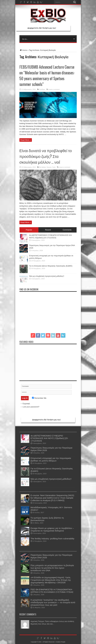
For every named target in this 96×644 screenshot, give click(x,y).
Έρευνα (49, 167)
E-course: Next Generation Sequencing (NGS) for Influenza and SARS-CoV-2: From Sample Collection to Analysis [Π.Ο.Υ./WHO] (52, 498)
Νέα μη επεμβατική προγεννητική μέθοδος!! (47, 276)
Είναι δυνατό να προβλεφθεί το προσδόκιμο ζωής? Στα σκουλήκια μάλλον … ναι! (46, 156)
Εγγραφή (26, 404)
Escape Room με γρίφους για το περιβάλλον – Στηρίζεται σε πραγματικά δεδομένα (52, 529)
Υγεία (54, 167)
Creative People (60, 642)
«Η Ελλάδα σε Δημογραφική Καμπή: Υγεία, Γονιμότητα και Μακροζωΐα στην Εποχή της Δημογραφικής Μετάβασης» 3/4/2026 (51, 580)
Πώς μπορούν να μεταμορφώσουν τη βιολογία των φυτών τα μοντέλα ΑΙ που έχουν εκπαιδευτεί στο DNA (52, 568)
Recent (48, 230)
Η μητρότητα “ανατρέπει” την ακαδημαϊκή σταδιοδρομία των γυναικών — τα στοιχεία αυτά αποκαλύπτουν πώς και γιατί (53, 602)
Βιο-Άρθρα (43, 167)
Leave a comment (54, 89)
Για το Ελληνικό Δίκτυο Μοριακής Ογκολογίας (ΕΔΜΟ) (51, 266)
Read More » (26, 140)
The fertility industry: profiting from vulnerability (52, 539)
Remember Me (39, 398)
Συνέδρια (42, 89)
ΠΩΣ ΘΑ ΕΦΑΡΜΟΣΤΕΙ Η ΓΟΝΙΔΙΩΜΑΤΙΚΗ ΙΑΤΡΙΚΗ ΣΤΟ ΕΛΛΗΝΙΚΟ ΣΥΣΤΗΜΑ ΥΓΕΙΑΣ (52, 591)
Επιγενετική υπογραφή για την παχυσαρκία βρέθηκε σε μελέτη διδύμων (51, 459)
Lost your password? (31, 407)
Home (23, 50)
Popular (29, 230)
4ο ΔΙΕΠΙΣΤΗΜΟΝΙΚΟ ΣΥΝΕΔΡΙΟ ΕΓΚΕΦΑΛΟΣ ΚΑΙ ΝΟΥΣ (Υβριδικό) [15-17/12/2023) (49, 438)
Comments (67, 230)
